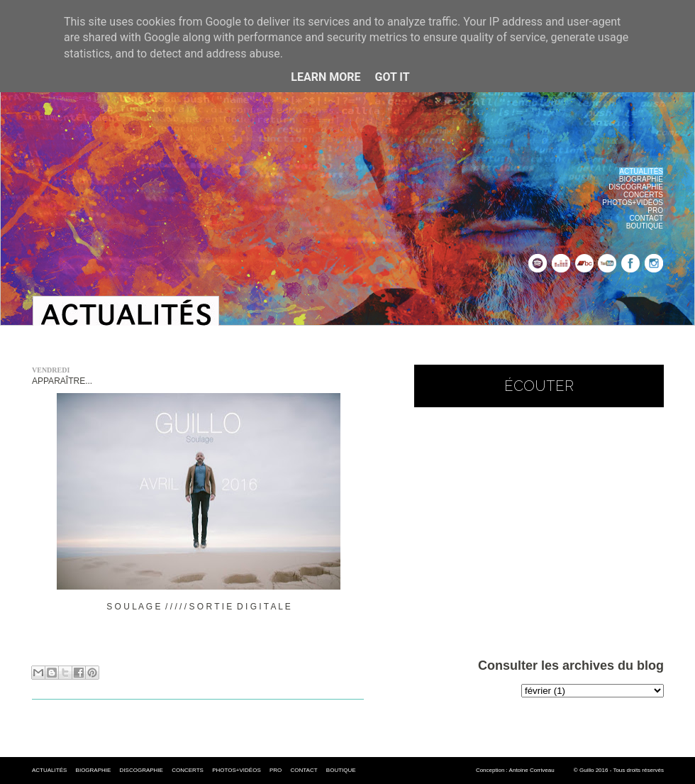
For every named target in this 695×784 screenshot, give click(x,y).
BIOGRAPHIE (641, 179)
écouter (539, 386)
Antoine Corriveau (532, 770)
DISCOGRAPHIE (636, 187)
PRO (655, 210)
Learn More (326, 77)
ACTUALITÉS (49, 770)
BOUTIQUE (645, 226)
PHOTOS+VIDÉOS (633, 203)
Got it (392, 77)
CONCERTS (643, 195)
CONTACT (646, 218)
